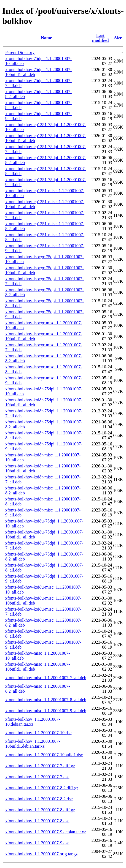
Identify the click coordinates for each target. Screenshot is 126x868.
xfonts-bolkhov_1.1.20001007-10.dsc (38, 733)
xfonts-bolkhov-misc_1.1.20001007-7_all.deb (46, 678)
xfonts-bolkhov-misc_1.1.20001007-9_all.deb (46, 711)
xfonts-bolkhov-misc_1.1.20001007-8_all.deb (46, 700)
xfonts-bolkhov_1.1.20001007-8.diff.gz (40, 810)
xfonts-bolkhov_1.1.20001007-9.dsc (37, 843)
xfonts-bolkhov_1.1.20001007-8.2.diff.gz (42, 788)
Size (118, 38)
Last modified (100, 38)
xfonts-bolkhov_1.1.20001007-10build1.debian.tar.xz (33, 744)
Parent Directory (20, 52)
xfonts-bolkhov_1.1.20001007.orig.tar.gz (41, 854)
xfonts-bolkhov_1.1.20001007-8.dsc (37, 821)
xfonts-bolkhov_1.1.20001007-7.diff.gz (40, 766)
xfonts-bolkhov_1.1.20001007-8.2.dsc (39, 799)
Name (46, 38)
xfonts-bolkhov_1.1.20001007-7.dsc (37, 777)
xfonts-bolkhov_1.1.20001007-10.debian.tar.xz (33, 722)
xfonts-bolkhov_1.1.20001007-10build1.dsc (44, 755)
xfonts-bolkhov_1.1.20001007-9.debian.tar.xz (46, 832)
